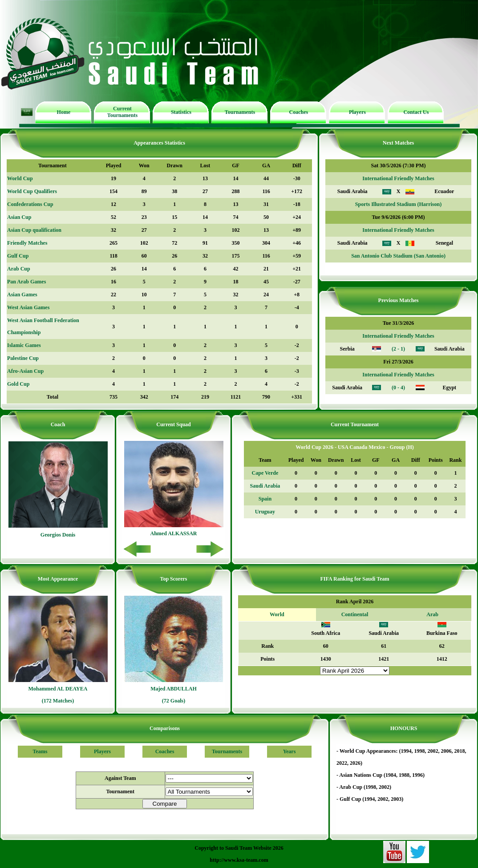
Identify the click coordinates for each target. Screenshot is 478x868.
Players (357, 112)
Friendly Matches (27, 243)
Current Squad (173, 424)
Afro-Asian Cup (25, 371)
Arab (432, 614)
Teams (40, 751)
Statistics (181, 112)
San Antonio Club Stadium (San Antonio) (398, 256)
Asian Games (22, 295)
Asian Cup (19, 217)
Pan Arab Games (26, 282)
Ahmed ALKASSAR (173, 533)
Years (290, 751)
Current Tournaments (122, 112)
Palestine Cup (23, 358)
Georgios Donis (58, 535)
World (277, 614)
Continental (355, 614)
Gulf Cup (18, 256)
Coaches (299, 112)
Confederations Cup (30, 204)
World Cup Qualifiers (32, 191)
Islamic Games (24, 345)
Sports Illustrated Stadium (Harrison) (398, 204)
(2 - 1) (398, 349)
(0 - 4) (398, 388)
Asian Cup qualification (34, 230)
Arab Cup (19, 269)
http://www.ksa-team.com (239, 860)
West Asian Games (28, 307)
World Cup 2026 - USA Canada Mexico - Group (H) (354, 447)
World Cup (20, 178)
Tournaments (240, 112)
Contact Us (416, 112)
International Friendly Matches (398, 178)
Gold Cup (18, 384)
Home (64, 112)
